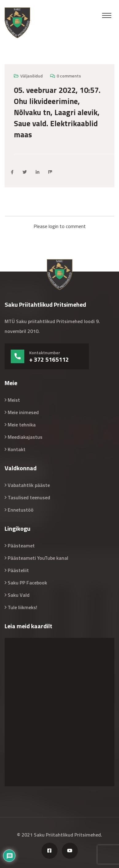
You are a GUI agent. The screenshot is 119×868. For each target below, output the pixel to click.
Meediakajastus (25, 437)
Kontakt (17, 449)
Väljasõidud (32, 76)
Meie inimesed (23, 412)
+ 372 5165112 (49, 359)
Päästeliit (18, 570)
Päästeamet (21, 546)
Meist (14, 400)
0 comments (69, 76)
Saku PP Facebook (27, 583)
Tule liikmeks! (22, 607)
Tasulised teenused (29, 497)
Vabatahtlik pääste (29, 485)
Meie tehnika (22, 425)
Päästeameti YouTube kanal (38, 558)
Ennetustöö (21, 510)
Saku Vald (19, 595)
